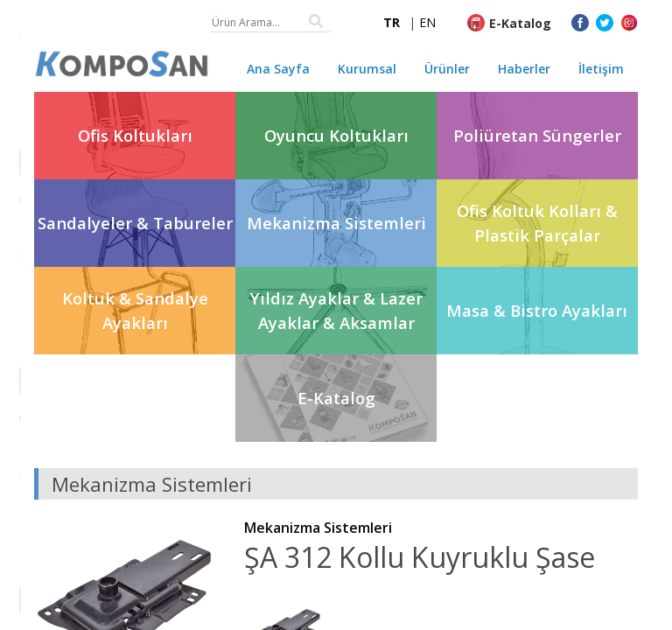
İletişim (601, 69)
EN (427, 22)
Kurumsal (367, 69)
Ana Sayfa (278, 69)
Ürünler (447, 69)
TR (392, 22)
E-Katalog (520, 23)
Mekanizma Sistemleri (318, 528)
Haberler (524, 69)
